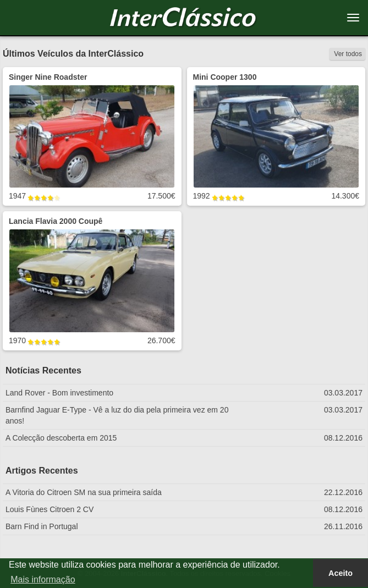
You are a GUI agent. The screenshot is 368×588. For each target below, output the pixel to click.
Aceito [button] (340, 573)
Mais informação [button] (43, 579)
